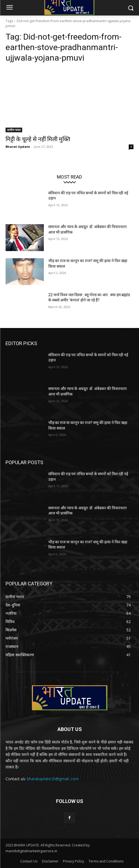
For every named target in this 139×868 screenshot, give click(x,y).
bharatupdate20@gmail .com (53, 779)
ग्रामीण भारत (14, 130)
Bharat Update (18, 147)
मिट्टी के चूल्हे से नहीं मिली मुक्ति (38, 139)
